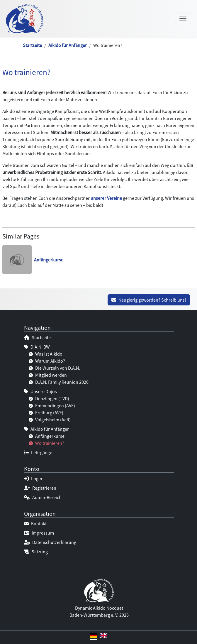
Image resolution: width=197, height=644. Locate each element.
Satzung (36, 552)
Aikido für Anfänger (68, 45)
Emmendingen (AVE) (52, 405)
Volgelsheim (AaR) (50, 420)
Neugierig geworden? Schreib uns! (149, 300)
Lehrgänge (38, 452)
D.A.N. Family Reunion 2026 (59, 382)
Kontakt (35, 523)
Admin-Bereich (43, 497)
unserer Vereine (106, 198)
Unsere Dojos (40, 391)
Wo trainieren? (46, 443)
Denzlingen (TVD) (49, 398)
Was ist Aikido (46, 354)
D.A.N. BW (37, 347)
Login (33, 479)
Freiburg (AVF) (46, 413)
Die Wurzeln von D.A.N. (54, 368)
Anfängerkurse (47, 436)
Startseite (32, 45)
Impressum (39, 533)
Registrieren (40, 488)
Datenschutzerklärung (50, 542)
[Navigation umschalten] (183, 18)
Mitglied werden (48, 375)
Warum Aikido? (47, 361)
